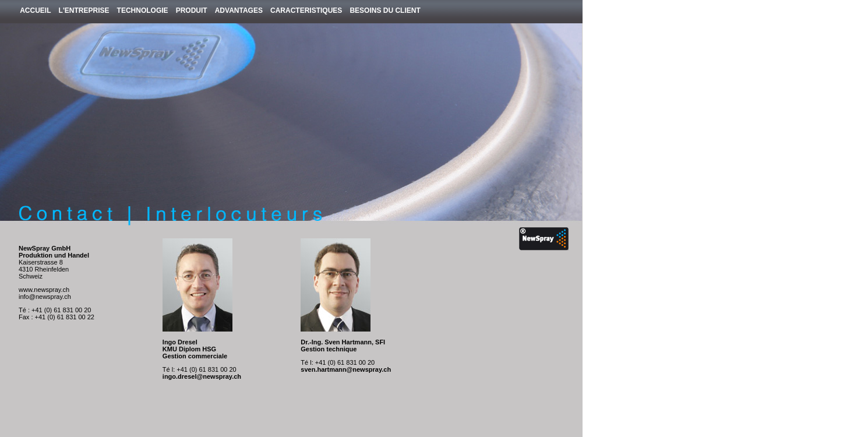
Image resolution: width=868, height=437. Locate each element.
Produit (192, 10)
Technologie (143, 10)
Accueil (35, 10)
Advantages (239, 10)
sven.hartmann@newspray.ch (346, 369)
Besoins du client (385, 10)
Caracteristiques (306, 10)
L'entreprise (84, 10)
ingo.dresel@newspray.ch (202, 376)
